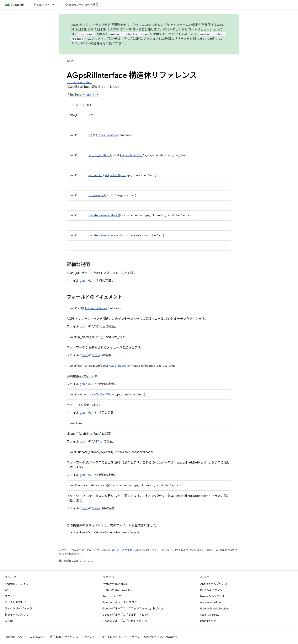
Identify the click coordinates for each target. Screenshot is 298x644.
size (91, 115)
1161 (95, 413)
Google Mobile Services (215, 608)
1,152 (96, 327)
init (91, 135)
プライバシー (90, 637)
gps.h (91, 94)
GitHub (9, 621)
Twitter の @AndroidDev (117, 590)
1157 (95, 384)
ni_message (96, 195)
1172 (95, 508)
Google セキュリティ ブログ (120, 602)
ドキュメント (42, 5)
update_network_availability (106, 235)
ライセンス (71, 637)
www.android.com (212, 602)
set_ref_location (99, 155)
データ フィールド (79, 82)
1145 (96, 281)
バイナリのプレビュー (18, 602)
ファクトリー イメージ (18, 608)
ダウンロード (13, 596)
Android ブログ (112, 596)
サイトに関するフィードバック (121, 637)
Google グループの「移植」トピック (125, 621)
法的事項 (55, 637)
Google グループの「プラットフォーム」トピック (133, 608)
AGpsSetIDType (115, 175)
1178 (95, 475)
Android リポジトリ (17, 584)
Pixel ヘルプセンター (213, 590)
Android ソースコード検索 (81, 5)
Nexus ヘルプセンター (214, 596)
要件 (7, 590)
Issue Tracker (208, 621)
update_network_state (103, 215)
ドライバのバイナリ (17, 615)
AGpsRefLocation (131, 155)
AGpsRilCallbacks (107, 135)
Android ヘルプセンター (215, 584)
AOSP (70, 61)
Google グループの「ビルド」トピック (126, 615)
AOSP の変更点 (92, 43)
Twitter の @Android (115, 584)
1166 (95, 355)
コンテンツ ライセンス (124, 550)
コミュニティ (38, 637)
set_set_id (95, 175)
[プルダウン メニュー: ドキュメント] (55, 5)
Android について (15, 637)
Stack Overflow (210, 615)
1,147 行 (98, 442)
